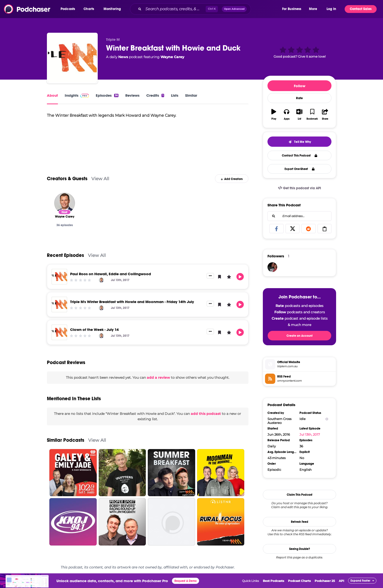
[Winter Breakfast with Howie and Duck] (72, 58)
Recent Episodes (65, 255)
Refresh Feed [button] (300, 522)
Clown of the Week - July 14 (94, 330)
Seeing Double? (300, 549)
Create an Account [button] (300, 336)
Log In (331, 9)
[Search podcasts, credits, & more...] (175, 9)
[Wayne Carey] (65, 203)
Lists (175, 95)
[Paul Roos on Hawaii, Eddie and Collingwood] (59, 277)
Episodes (107, 95)
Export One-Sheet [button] (300, 169)
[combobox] (206, 9)
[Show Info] (327, 419)
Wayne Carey (172, 57)
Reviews (132, 95)
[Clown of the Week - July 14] (59, 332)
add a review (158, 378)
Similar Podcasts (66, 440)
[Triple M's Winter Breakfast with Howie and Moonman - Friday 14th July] (59, 304)
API (341, 581)
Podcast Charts (299, 581)
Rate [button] (299, 98)
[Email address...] (299, 216)
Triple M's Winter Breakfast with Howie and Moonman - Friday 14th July (132, 302)
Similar (191, 95)
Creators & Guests (67, 179)
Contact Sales (361, 9)
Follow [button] (300, 86)
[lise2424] (272, 267)
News (123, 57)
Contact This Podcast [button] (300, 156)
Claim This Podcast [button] (300, 495)
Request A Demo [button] (186, 581)
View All (100, 179)
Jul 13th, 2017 (310, 434)
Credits (155, 95)
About (52, 95)
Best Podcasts (273, 581)
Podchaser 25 (325, 581)
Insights (77, 95)
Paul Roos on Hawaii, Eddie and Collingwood (111, 274)
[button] (69, 9)
